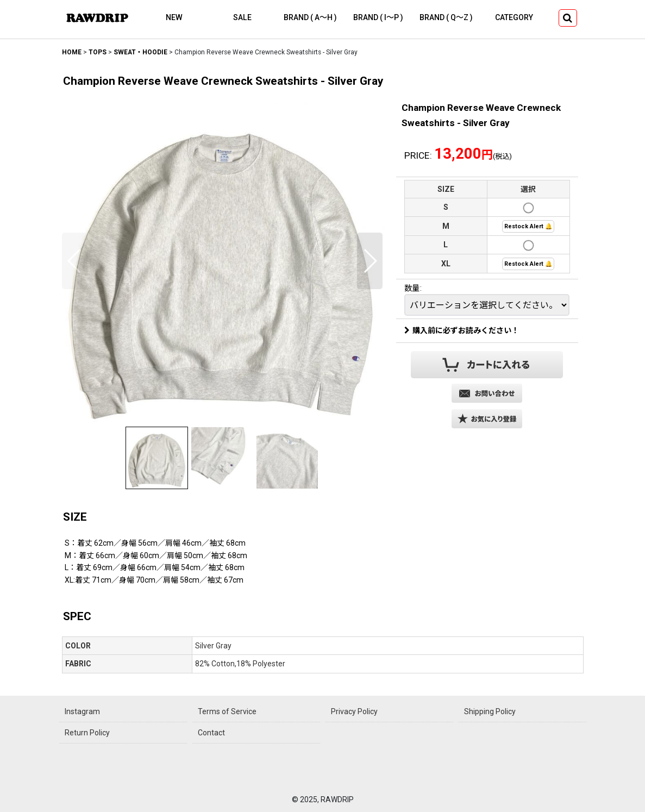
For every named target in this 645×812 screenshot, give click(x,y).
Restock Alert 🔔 (528, 226)
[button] (568, 18)
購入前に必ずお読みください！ (462, 330)
